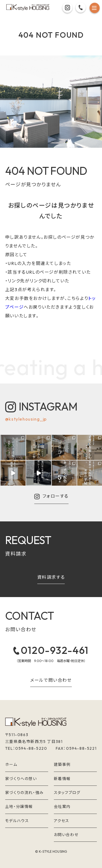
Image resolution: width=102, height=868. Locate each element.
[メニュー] (95, 9)
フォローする (51, 497)
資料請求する (51, 577)
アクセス (62, 821)
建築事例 (62, 764)
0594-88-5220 (31, 748)
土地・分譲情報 (19, 807)
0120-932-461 (51, 650)
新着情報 (62, 779)
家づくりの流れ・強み (24, 793)
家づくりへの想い (21, 779)
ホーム (11, 764)
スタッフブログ (67, 793)
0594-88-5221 (81, 748)
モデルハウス (17, 821)
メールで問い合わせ (51, 680)
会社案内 (62, 807)
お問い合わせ (66, 835)
